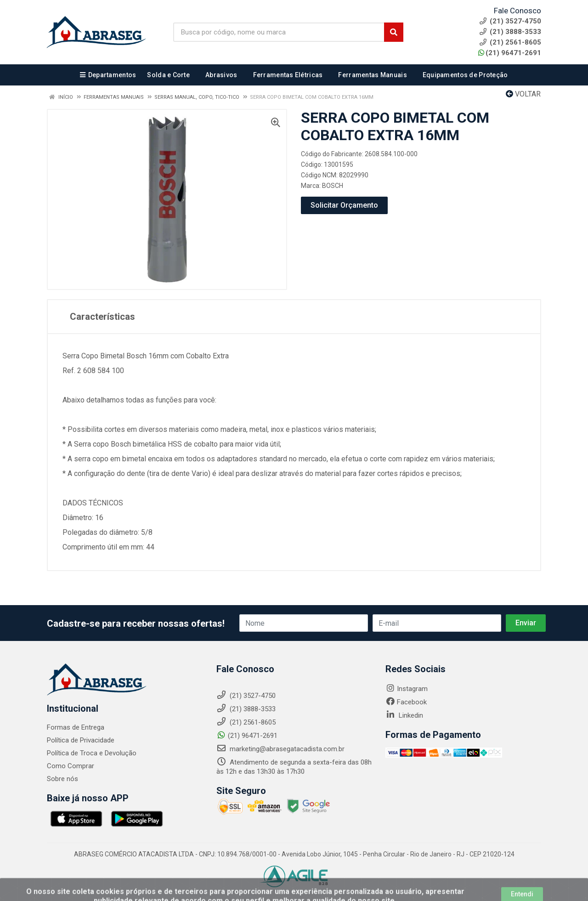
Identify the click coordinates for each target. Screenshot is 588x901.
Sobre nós (62, 779)
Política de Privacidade (81, 740)
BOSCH (333, 186)
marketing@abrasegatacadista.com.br (280, 749)
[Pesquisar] (394, 32)
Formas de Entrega (76, 727)
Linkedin (404, 715)
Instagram (407, 689)
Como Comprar (71, 766)
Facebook (406, 702)
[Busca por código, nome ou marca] (279, 32)
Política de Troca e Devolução (92, 753)
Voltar (523, 94)
